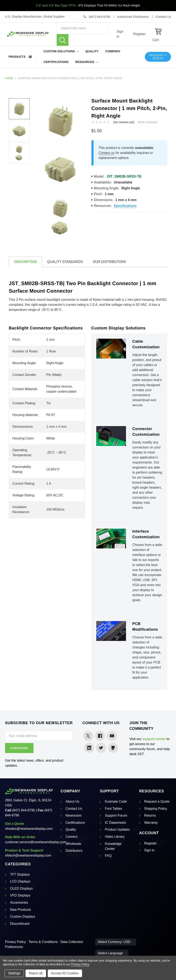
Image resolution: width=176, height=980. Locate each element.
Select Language (112, 953)
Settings (14, 973)
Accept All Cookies (65, 973)
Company (113, 51)
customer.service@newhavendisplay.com (36, 842)
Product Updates (117, 829)
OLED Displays (21, 888)
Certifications (56, 62)
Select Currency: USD (116, 942)
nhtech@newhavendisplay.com (28, 855)
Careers (71, 837)
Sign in (120, 34)
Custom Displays (23, 917)
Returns (150, 815)
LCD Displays (20, 881)
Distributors (74, 851)
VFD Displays (20, 895)
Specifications (125, 206)
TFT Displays (20, 874)
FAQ (108, 856)
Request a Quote (158, 57)
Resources (87, 62)
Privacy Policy (15, 942)
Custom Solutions (61, 51)
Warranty (151, 823)
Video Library (115, 837)
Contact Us (74, 809)
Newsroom (73, 815)
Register (139, 34)
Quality (92, 51)
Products (17, 57)
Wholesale (73, 844)
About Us (72, 801)
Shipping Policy (156, 809)
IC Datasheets (115, 823)
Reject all (36, 973)
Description (25, 262)
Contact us (107, 153)
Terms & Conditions (43, 942)
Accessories (19, 902)
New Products (21, 910)
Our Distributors (109, 262)
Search (63, 40)
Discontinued (20, 924)
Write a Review (148, 122)
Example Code (116, 801)
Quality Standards (65, 262)
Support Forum (116, 815)
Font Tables (113, 809)
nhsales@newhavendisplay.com (29, 829)
